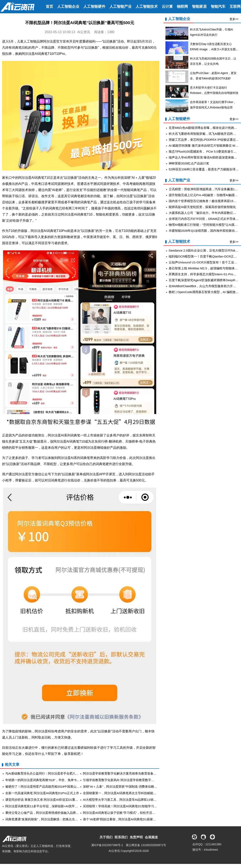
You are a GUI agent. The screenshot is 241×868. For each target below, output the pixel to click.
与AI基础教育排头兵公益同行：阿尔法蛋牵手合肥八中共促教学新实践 (53, 773)
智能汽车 (218, 7)
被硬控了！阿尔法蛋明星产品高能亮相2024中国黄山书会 (44, 786)
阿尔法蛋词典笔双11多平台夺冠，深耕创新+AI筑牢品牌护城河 (48, 806)
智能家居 (199, 7)
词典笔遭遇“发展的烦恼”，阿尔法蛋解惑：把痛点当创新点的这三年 (51, 819)
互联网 (235, 7)
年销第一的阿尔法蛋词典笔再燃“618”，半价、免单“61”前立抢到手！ (51, 780)
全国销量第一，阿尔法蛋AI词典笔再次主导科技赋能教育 (121, 793)
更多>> (234, 19)
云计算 (167, 7)
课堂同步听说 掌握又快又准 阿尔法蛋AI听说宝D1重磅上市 (45, 800)
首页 (49, 7)
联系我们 (121, 837)
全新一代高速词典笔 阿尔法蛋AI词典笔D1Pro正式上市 (42, 793)
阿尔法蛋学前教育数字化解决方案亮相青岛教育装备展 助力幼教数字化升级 (134, 773)
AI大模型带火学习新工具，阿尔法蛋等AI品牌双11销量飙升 (123, 800)
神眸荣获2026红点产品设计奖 (189, 163)
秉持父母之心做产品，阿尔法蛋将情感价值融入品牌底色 (44, 813)
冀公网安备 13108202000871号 (146, 845)
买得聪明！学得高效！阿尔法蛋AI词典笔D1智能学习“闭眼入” (124, 806)
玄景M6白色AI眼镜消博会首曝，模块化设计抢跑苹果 (204, 128)
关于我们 (106, 837)
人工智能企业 (68, 7)
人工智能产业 (120, 7)
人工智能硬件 (94, 7)
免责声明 (136, 837)
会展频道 (151, 837)
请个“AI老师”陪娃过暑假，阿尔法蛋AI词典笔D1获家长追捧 (123, 819)
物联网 (182, 7)
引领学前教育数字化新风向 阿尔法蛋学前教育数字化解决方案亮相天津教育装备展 (138, 780)
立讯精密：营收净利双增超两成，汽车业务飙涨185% (205, 189)
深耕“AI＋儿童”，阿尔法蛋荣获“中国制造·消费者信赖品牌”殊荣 (125, 786)
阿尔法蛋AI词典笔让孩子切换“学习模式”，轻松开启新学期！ (124, 813)
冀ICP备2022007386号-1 (107, 845)
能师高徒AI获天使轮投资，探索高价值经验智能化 (202, 207)
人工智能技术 (147, 7)
